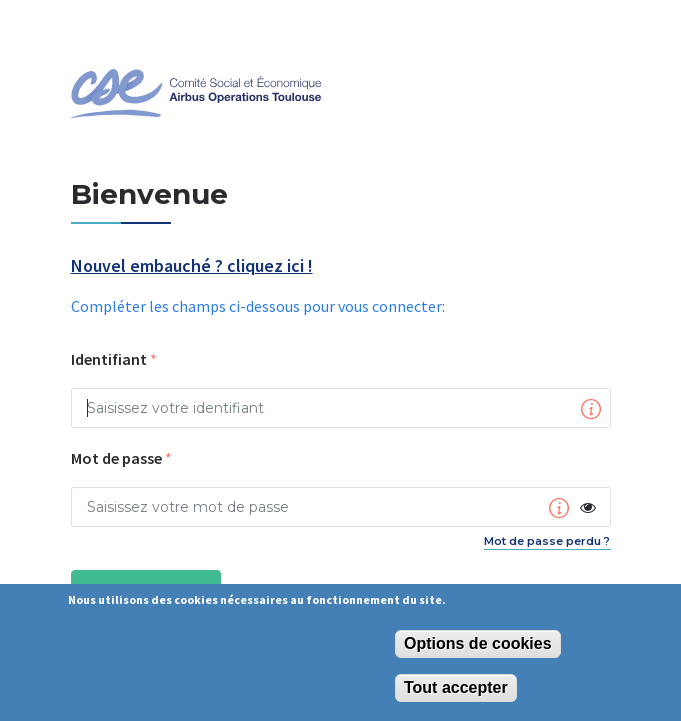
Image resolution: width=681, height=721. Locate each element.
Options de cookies (478, 643)
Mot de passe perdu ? (547, 541)
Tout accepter (456, 687)
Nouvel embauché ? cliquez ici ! (192, 266)
